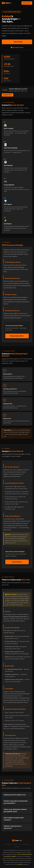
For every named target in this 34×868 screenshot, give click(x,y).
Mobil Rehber (26, 844)
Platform (17, 847)
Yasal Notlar (8, 844)
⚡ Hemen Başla (17, 42)
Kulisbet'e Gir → (8, 95)
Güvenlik (15, 844)
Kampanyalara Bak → (17, 336)
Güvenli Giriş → (17, 562)
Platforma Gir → (27, 3)
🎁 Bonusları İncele (17, 47)
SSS (20, 844)
